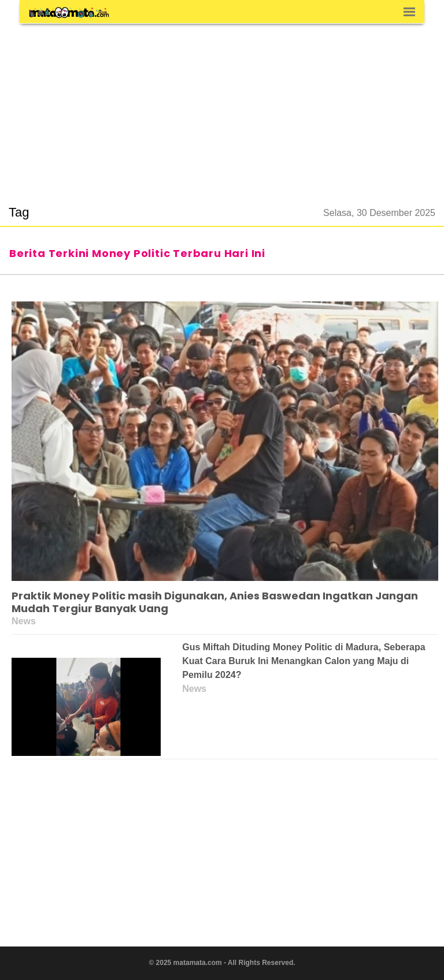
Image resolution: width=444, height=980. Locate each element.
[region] (222, 107)
